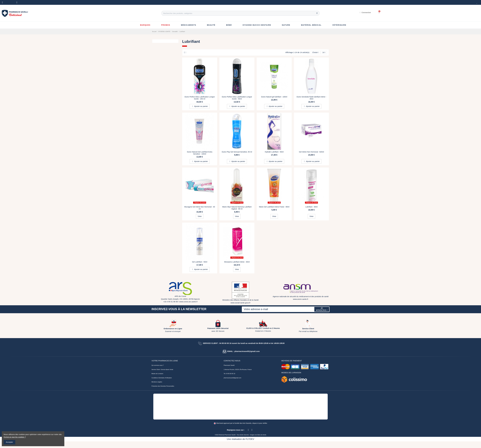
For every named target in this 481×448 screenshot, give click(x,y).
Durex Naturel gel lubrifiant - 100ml (274, 97)
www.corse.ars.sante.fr (188, 302)
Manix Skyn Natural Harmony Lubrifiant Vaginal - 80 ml (237, 208)
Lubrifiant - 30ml (311, 207)
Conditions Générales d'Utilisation (162, 378)
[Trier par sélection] (315, 53)
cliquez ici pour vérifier (260, 423)
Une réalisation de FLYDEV (240, 439)
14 (324, 52)
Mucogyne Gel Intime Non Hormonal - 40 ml (200, 208)
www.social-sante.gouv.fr (241, 303)
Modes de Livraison (157, 374)
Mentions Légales (157, 382)
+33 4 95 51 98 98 (170, 302)
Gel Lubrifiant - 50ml (200, 262)
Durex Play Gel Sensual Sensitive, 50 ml (237, 152)
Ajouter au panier (200, 106)
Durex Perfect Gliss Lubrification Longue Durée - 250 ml (200, 98)
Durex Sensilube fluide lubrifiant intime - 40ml (312, 98)
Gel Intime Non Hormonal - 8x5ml (311, 152)
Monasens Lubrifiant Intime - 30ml (237, 262)
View (200, 216)
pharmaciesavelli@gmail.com (232, 378)
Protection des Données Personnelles (163, 386)
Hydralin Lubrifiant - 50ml (274, 152)
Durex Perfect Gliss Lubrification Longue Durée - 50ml (237, 98)
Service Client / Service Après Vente (162, 370)
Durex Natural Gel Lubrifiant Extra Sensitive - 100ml (200, 153)
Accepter (9, 442)
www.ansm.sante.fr (301, 299)
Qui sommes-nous (157, 365)
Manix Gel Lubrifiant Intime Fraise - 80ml (274, 207)
